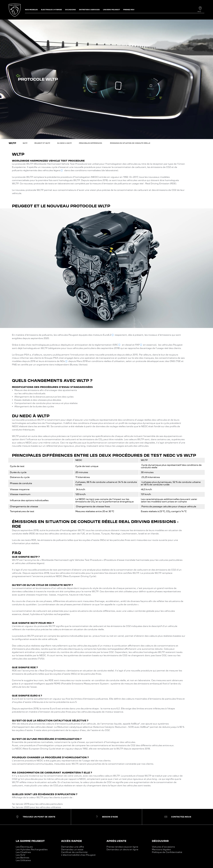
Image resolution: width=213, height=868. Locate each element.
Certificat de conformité (74, 852)
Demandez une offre (73, 847)
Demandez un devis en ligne (122, 850)
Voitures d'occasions (163, 847)
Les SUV (21, 855)
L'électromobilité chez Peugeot (78, 855)
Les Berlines (22, 858)
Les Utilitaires (23, 860)
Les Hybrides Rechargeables (32, 850)
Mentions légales (161, 850)
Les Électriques (24, 847)
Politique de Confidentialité (167, 852)
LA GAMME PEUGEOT (30, 841)
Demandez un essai (72, 850)
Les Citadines (23, 852)
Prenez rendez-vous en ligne (122, 847)
